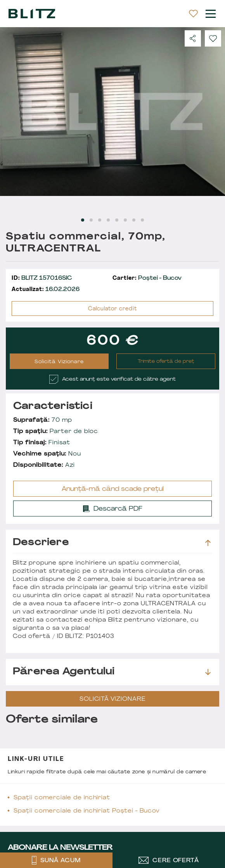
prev (10, 111)
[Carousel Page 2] (91, 220)
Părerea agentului (112, 672)
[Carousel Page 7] (134, 220)
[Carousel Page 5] (117, 220)
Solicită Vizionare (59, 362)
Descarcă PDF (113, 507)
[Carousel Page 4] (108, 220)
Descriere (112, 543)
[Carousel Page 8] (142, 220)
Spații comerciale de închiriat (62, 798)
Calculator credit (112, 309)
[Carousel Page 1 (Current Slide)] (83, 220)
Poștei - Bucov (147, 278)
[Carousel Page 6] (125, 220)
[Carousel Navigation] (112, 111)
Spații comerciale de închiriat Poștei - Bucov (87, 811)
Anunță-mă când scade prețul (113, 489)
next (215, 111)
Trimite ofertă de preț (166, 362)
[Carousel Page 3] (100, 220)
